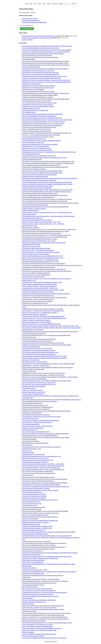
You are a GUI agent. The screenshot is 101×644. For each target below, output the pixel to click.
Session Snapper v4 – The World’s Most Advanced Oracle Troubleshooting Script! (43, 311)
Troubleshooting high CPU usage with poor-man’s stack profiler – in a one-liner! (43, 309)
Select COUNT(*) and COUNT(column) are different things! (38, 471)
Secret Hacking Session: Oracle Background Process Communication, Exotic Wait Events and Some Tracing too (50, 203)
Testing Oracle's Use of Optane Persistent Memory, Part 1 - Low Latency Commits (43, 124)
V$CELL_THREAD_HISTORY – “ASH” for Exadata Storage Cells (39, 286)
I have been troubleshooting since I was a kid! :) (34, 494)
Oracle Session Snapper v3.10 (30, 430)
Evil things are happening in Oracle (31, 347)
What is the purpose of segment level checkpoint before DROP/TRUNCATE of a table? (44, 356)
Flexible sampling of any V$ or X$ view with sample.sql (36, 541)
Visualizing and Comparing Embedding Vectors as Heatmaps (38, 97)
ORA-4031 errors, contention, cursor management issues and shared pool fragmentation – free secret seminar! (50, 377)
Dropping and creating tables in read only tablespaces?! (36, 409)
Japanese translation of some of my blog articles (34, 315)
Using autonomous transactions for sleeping (33, 585)
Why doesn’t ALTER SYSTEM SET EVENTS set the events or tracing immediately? (44, 263)
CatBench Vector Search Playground (31, 84)
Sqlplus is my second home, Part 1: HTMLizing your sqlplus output (39, 630)
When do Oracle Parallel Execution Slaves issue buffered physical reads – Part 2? (43, 256)
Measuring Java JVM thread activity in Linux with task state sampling (40, 144)
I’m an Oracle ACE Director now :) (31, 502)
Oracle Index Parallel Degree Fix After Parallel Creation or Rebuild (39, 116)
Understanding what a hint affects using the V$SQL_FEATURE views (40, 288)
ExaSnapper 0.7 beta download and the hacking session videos (38, 296)
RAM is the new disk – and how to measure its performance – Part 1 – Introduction (43, 224)
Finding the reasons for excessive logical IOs (33, 454)
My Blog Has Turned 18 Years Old (31, 67)
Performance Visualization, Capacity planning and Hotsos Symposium (40, 517)
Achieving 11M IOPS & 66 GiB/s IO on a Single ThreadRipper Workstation (41, 141)
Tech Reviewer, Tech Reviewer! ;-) (31, 360)
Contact (39, 4)
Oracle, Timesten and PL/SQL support (32, 509)
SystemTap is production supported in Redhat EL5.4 (35, 462)
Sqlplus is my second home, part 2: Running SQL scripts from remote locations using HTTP (45, 619)
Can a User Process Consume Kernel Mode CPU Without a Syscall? (39, 103)
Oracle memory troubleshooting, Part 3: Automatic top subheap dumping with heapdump (45, 483)
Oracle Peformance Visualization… (31, 441)
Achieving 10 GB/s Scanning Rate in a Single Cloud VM (36, 131)
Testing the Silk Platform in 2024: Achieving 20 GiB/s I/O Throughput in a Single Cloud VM (46, 93)
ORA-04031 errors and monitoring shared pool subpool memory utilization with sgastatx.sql (45, 487)
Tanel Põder (48, 642)
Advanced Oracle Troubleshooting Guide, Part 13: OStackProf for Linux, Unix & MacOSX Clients (47, 120)
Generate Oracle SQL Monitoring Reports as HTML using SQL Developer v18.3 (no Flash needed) (47, 190)
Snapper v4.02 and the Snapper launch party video (35, 303)
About (31, 4)
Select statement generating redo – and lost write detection (37, 322)
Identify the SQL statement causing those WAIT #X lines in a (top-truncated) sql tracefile (45, 479)
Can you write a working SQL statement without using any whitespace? (40, 596)
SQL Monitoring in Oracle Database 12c (32, 218)
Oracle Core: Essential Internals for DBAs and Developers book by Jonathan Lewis (43, 343)
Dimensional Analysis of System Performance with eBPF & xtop (39, 36)
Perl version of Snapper (28, 604)
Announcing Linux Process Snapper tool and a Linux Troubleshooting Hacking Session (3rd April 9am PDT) (50, 178)
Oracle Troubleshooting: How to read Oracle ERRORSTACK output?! (40, 436)
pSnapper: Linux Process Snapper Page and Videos (35, 176)
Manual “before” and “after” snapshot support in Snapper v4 (37, 301)
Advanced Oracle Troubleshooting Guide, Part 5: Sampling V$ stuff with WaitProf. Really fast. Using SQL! (49, 572)
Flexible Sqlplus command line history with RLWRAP (36, 415)
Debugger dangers (27, 566)
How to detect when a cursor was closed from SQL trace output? (38, 477)
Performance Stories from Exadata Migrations (34, 386)
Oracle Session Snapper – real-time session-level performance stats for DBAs (42, 628)
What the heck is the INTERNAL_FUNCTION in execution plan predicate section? (43, 316)
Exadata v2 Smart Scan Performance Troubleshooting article (37, 407)
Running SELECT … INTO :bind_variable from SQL (36, 366)
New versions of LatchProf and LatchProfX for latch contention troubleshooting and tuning (45, 434)
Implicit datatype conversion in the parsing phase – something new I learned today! (43, 375)
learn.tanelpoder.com (27, 29)
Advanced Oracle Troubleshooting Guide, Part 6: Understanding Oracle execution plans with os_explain (48, 564)
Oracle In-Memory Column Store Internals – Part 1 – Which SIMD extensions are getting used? (46, 235)
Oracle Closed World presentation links (32, 403)
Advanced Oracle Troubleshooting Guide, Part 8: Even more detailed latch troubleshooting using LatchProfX (50, 553)
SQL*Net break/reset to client (30, 587)
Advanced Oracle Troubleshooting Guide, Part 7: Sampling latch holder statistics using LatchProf (47, 557)
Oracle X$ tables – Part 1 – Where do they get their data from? (38, 250)
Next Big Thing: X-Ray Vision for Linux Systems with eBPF (38, 105)
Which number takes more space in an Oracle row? (35, 405)
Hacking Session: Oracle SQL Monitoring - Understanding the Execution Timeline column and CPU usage (49, 152)
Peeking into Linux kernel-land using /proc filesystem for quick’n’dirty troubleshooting (44, 298)
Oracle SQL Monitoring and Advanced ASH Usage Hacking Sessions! (40, 194)
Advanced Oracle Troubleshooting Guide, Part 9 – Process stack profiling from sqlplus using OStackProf (49, 532)
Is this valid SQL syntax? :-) (29, 388)
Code (35, 4)
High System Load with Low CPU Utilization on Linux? (36, 148)
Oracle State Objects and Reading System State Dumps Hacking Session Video (42, 171)
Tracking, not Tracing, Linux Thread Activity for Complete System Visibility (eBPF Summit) (46, 99)
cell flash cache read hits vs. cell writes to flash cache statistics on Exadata (41, 252)
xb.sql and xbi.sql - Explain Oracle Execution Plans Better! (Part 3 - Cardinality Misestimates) (46, 52)
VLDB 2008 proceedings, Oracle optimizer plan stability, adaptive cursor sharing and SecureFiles (47, 536)
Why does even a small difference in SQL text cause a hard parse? (39, 545)
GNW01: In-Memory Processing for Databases (34, 209)
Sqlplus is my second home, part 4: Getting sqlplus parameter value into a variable (43, 609)
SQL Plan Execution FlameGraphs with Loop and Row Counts (38, 88)
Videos (49, 4)
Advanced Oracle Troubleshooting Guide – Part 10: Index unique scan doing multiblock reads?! (46, 335)
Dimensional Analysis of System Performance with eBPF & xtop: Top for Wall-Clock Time (45, 63)
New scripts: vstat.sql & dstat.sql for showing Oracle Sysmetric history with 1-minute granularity (47, 50)
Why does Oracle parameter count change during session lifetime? (39, 600)
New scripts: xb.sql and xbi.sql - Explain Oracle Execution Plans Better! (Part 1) (42, 173)
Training (60, 4)
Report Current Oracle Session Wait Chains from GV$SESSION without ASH (42, 118)
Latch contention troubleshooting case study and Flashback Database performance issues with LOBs (47, 367)
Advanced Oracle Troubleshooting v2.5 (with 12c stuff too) (37, 220)
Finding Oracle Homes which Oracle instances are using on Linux (39, 383)
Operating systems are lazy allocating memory (34, 621)
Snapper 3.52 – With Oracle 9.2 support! (32, 390)
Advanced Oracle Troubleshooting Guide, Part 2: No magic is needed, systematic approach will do (47, 623)
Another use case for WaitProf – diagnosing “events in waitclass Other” (40, 558)
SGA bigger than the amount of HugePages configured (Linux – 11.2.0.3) (41, 262)
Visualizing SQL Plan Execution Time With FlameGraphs (37, 188)
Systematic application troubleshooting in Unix (34, 602)
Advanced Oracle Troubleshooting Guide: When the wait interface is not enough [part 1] (44, 638)
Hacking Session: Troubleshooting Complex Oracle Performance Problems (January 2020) (45, 167)
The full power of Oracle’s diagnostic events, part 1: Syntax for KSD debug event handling (45, 511)
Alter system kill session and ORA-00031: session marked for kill (39, 473)
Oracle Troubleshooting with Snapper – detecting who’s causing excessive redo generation (45, 581)
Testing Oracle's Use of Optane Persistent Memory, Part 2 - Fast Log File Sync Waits (44, 122)
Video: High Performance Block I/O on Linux (34, 139)
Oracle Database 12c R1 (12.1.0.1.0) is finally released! (36, 275)
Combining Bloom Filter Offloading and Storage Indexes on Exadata (39, 239)
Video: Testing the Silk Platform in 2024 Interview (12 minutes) (38, 91)
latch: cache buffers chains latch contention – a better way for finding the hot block (43, 470)
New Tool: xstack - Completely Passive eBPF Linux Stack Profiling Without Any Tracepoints (46, 61)
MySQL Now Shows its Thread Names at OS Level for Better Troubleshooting (42, 125)
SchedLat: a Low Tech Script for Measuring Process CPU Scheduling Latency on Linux (44, 158)
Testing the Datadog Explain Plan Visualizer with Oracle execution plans (40, 48)
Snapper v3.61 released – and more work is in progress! (36, 320)
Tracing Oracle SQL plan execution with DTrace (34, 496)
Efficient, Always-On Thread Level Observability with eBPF (37, 38)
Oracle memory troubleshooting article (32, 413)
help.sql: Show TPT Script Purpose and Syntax (34, 169)
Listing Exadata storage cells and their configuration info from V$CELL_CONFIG (43, 290)
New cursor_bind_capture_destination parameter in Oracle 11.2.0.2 (39, 384)
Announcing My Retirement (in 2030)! (32, 159)
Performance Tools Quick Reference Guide (33, 574)
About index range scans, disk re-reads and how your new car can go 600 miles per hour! (45, 237)
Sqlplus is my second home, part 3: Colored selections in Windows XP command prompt (45, 617)
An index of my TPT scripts (29, 371)
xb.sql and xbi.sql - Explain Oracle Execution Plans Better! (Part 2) (39, 127)
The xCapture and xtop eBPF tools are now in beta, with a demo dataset (40, 57)
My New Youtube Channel (29, 214)
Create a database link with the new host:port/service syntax (37, 341)
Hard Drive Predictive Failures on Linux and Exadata (36, 254)
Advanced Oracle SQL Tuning (30, 19)
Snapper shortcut (26, 577)
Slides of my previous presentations (31, 246)
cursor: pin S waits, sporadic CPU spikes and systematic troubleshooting (40, 420)
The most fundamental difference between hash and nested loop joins (40, 401)
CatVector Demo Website (28, 59)
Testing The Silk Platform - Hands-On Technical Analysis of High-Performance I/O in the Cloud (46, 133)
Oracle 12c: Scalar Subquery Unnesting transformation (36, 273)
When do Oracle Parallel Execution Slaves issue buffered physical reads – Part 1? (43, 258)
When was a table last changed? (30, 519)
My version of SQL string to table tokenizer (33, 636)
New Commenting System (29, 112)
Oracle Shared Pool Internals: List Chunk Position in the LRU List (39, 156)
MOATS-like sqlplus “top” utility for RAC (33, 330)
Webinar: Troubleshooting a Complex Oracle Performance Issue (38, 197)
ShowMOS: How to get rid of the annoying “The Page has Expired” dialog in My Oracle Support (47, 271)
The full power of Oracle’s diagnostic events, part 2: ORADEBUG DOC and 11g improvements (46, 411)
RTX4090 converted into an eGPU (31, 108)
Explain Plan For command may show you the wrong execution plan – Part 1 (42, 456)
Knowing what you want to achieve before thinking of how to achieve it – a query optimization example (48, 364)
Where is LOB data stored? (29, 337)
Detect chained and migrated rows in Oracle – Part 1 (35, 458)
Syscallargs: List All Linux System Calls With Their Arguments (38, 107)
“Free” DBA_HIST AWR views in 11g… (33, 492)
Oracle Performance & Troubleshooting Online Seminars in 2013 (39, 267)
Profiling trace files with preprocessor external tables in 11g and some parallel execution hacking (47, 345)
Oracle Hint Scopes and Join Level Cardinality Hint (35, 110)
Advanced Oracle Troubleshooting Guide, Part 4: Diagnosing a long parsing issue (43, 575)
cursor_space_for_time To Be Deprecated (33, 562)
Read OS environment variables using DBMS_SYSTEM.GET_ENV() (40, 500)
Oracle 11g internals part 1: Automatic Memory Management (38, 626)
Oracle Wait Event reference (29, 439)
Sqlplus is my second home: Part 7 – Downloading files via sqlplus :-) (40, 313)
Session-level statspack (28, 632)
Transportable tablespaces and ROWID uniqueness (35, 534)
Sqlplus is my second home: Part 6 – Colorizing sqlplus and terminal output (41, 324)
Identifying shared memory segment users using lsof (35, 522)
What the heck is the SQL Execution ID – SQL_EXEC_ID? (37, 349)
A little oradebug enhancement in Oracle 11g (33, 530)
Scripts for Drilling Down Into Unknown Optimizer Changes (37, 186)
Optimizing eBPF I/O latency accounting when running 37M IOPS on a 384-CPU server (44, 76)
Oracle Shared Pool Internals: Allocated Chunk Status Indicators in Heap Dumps (42, 114)
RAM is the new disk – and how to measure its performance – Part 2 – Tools (41, 222)
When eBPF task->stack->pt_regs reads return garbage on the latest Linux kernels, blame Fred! (46, 80)
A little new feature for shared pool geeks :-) (33, 394)
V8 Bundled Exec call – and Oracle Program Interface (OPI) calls (39, 350)
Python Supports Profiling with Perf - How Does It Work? (37, 101)
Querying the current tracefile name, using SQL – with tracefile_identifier (41, 579)
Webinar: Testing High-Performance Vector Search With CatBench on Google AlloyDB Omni (46, 65)
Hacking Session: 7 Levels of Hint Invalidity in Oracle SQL (37, 150)
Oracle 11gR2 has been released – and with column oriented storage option (41, 468)
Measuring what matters (28, 453)
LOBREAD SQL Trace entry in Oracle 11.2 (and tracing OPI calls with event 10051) (44, 373)
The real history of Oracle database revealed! (33, 507)
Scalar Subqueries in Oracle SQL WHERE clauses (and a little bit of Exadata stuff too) (44, 269)
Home (27, 4)
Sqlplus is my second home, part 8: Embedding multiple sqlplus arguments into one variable (45, 231)
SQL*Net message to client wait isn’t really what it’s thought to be (39, 591)
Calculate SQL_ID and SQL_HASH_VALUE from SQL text (37, 426)
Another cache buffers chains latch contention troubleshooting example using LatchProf (44, 358)
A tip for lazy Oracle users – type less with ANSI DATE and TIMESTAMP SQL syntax (44, 318)
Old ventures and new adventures (30, 228)
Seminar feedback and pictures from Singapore (34, 498)
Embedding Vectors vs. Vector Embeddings (33, 90)
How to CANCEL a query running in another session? (36, 432)
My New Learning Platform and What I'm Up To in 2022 (36, 129)
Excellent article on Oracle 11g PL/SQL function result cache (38, 594)
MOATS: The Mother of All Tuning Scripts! (33, 369)
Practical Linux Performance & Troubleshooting (34, 22)
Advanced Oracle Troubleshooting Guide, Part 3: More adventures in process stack (43, 615)
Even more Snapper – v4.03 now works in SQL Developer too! (38, 299)
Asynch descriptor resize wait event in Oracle (34, 392)
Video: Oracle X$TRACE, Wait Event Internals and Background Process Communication (45, 201)
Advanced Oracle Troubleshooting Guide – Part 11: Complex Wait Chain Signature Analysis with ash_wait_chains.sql (52, 265)
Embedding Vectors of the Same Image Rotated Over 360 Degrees (39, 86)
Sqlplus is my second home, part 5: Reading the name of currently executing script (43, 606)
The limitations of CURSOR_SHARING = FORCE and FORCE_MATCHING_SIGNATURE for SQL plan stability (52, 328)
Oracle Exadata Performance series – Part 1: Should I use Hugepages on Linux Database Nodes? (46, 381)
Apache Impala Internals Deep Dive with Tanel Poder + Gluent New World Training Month (45, 207)
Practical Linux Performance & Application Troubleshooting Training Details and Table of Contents (47, 184)
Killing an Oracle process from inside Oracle (33, 560)
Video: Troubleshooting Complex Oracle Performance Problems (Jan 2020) (41, 165)
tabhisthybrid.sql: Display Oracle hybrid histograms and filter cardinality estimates (43, 54)
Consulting (54, 4)
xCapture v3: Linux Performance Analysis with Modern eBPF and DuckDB (41, 78)
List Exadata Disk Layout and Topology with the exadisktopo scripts (39, 284)
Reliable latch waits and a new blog (31, 524)
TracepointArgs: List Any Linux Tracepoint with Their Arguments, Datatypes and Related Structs (47, 82)
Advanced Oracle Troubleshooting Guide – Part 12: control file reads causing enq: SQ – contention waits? (49, 229)
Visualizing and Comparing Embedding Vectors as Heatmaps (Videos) (40, 95)
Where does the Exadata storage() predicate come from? (36, 248)
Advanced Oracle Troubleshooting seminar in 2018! (35, 205)
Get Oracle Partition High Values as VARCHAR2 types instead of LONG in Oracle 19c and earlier (47, 46)
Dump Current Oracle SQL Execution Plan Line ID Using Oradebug (39, 175)
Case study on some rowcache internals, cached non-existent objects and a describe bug (44, 543)
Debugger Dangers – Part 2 (29, 280)
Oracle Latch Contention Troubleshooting (33, 428)
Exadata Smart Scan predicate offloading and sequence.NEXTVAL (39, 339)
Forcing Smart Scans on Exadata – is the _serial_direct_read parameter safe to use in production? (47, 279)
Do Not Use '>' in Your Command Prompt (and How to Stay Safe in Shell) (41, 135)
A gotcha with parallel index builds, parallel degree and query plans (39, 634)
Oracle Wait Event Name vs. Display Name (33, 142)
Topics (44, 4)
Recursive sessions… (27, 445)
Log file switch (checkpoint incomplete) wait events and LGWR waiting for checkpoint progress (46, 192)
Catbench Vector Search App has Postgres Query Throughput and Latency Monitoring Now (45, 69)
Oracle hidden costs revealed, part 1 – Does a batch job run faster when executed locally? (45, 592)
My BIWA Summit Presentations (30, 211)
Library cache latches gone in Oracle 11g (32, 551)
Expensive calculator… (28, 598)
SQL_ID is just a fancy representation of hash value (35, 515)
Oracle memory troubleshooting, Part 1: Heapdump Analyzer (38, 526)
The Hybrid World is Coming (30, 226)
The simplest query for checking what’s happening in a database (38, 549)
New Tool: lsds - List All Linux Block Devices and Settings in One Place (41, 74)
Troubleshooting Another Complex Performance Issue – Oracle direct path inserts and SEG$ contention (48, 216)
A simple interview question (29, 611)
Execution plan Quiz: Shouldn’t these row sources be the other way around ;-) (42, 417)
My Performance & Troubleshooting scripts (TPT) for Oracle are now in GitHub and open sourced (47, 199)
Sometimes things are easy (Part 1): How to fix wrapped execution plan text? (42, 447)
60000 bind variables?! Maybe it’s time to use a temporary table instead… (41, 513)
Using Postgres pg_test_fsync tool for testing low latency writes (38, 71)
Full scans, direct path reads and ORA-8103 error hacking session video (40, 352)
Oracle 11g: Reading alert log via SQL (32, 504)
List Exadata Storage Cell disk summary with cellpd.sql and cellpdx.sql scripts (42, 282)
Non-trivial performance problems (31, 424)
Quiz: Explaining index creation (30, 419)
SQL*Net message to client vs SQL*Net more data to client (37, 589)
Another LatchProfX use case (30, 505)
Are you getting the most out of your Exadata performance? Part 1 (39, 354)
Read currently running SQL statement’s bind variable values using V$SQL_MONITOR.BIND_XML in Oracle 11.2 (52, 400)
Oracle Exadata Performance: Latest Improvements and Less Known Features (42, 233)
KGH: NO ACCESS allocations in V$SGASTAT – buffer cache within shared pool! (43, 466)
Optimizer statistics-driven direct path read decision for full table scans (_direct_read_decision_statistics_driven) (51, 326)
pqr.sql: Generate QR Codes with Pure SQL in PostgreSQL (37, 55)
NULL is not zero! (27, 451)
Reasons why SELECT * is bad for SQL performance (36, 146)
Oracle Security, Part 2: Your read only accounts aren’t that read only (39, 608)
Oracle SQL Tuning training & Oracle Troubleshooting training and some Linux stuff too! (45, 195)
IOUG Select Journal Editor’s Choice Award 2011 (35, 362)
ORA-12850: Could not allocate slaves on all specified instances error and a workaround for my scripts (48, 161)
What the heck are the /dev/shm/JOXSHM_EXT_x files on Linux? (39, 241)
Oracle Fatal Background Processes (31, 154)
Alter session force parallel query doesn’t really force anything (38, 292)
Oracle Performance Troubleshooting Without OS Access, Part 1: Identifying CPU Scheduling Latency (48, 163)
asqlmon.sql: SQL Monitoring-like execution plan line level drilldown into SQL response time (46, 294)
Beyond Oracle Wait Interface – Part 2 (32, 449)
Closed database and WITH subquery (32, 555)
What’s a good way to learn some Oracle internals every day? (38, 460)
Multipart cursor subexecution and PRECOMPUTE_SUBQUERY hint (40, 521)
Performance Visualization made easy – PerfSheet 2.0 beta (37, 528)
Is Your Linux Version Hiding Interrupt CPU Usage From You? (38, 137)
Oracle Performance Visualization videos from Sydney (36, 488)
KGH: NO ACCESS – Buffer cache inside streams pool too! (37, 422)
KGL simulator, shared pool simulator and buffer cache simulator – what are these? (43, 464)
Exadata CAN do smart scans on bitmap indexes (34, 379)
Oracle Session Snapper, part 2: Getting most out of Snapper (37, 625)
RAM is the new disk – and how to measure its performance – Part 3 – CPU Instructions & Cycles (47, 212)
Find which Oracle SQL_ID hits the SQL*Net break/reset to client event (40, 73)
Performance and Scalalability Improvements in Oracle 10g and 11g (39, 583)
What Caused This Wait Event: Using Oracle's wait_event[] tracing (39, 180)
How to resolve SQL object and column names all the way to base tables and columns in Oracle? (46, 613)
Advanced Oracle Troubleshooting (31, 20)
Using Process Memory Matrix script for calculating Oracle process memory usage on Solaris (46, 437)
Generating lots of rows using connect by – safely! (35, 570)
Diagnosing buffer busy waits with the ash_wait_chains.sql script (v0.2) (40, 260)
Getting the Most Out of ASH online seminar (33, 277)
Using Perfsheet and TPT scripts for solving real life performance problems (41, 485)
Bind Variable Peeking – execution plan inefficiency (35, 443)
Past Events (25, 40)
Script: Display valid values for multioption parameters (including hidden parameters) (44, 547)
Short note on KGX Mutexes (29, 568)
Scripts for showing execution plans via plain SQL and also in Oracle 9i (40, 490)
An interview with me (28, 475)
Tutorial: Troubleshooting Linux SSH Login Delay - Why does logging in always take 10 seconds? (47, 182)
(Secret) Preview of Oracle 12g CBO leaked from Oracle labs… (38, 481)
